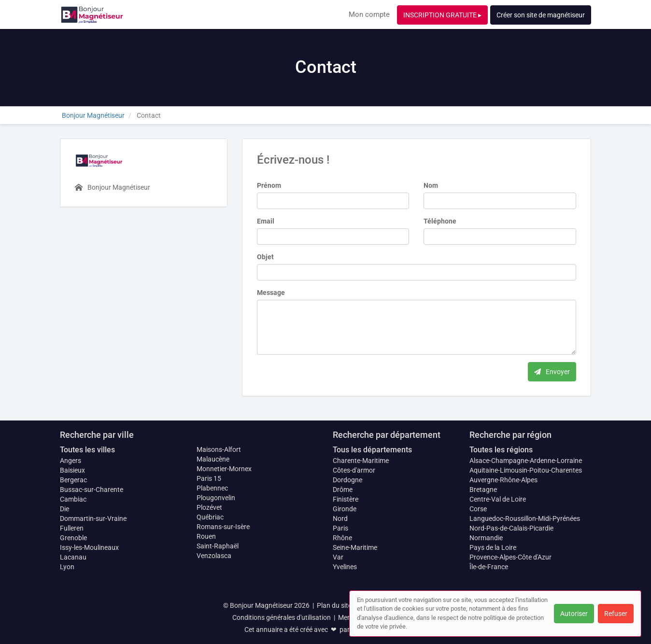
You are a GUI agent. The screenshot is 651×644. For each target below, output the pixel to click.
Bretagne (483, 490)
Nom (431, 185)
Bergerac (73, 480)
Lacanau (73, 557)
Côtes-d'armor (354, 470)
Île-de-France (489, 567)
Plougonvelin (216, 498)
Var (338, 557)
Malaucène (213, 459)
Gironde (345, 509)
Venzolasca (214, 556)
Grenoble (73, 538)
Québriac (210, 517)
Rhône (342, 538)
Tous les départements (372, 450)
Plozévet (209, 507)
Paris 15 (209, 478)
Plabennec (212, 488)
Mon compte (369, 14)
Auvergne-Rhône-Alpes (503, 480)
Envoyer (552, 372)
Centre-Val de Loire (498, 499)
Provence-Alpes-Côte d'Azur (510, 557)
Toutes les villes (87, 450)
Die (64, 509)
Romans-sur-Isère (223, 527)
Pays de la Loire (493, 547)
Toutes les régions (501, 450)
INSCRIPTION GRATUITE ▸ (442, 15)
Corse (478, 509)
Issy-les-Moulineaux (89, 547)
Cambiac (73, 499)
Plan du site (334, 605)
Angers (71, 461)
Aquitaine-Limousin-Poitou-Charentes (526, 470)
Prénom (269, 185)
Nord (340, 518)
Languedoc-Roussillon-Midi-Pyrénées (525, 518)
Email (266, 221)
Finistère (346, 499)
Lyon (67, 567)
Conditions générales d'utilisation (282, 617)
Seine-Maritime (355, 547)
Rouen (206, 536)
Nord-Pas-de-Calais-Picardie (511, 528)
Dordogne (347, 480)
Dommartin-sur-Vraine (93, 518)
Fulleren (72, 528)
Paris (340, 528)
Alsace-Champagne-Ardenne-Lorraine (526, 461)
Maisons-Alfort (219, 449)
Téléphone (440, 221)
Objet (265, 257)
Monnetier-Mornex (224, 469)
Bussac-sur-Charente (92, 490)
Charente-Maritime (361, 461)
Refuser (616, 614)
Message (271, 293)
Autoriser (574, 614)
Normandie (486, 538)
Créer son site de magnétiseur (541, 15)
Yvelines (345, 567)
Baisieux (72, 470)
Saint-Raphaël (218, 546)
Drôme (343, 490)
